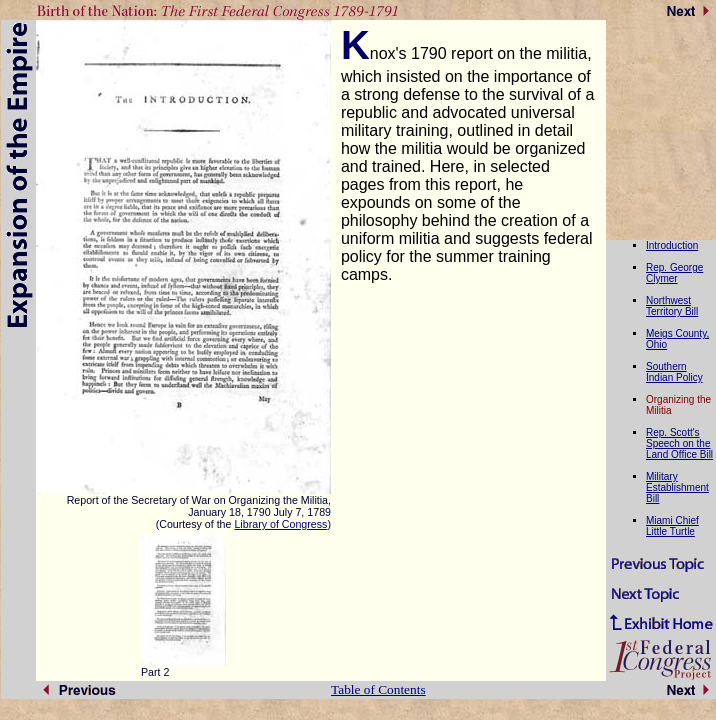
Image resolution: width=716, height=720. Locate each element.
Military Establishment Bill (677, 487)
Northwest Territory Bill (672, 306)
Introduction (672, 245)
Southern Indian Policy (674, 372)
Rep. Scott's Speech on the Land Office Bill (679, 443)
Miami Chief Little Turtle (672, 526)
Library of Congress (280, 524)
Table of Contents (378, 689)
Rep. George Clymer (674, 273)
